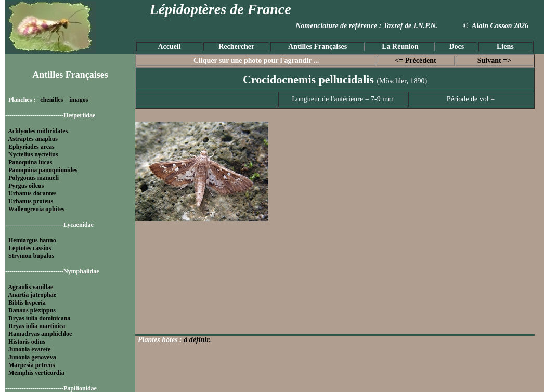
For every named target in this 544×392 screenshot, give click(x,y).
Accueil (169, 47)
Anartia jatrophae (32, 295)
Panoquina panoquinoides (43, 170)
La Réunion (400, 47)
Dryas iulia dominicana (39, 318)
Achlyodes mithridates (38, 131)
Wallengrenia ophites (36, 209)
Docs (456, 47)
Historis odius (27, 342)
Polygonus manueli (34, 178)
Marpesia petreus (31, 365)
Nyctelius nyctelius (33, 154)
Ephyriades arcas (31, 147)
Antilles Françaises (318, 47)
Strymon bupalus (31, 256)
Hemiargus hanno (32, 240)
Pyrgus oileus (26, 186)
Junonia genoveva (32, 357)
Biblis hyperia (27, 303)
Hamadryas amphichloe (40, 334)
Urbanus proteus (31, 201)
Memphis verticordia (36, 373)
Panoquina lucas (30, 162)
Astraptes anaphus (33, 139)
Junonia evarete (29, 349)
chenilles (51, 100)
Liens (505, 47)
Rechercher (236, 47)
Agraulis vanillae (30, 287)
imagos (79, 100)
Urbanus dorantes (32, 193)
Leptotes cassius (30, 248)
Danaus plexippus (32, 310)
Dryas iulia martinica (37, 326)
